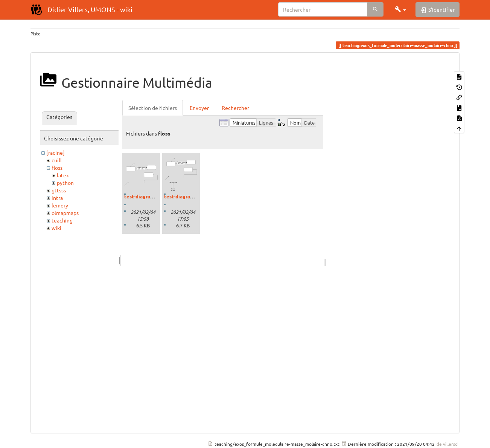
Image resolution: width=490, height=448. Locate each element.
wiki (56, 228)
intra (57, 198)
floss (57, 168)
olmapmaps (65, 213)
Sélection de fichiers (153, 108)
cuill (57, 160)
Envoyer (199, 108)
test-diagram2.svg (185, 196)
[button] (400, 9)
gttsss (59, 190)
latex (63, 175)
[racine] (56, 152)
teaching (62, 220)
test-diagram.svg (144, 196)
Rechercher (235, 108)
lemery (60, 205)
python (65, 183)
